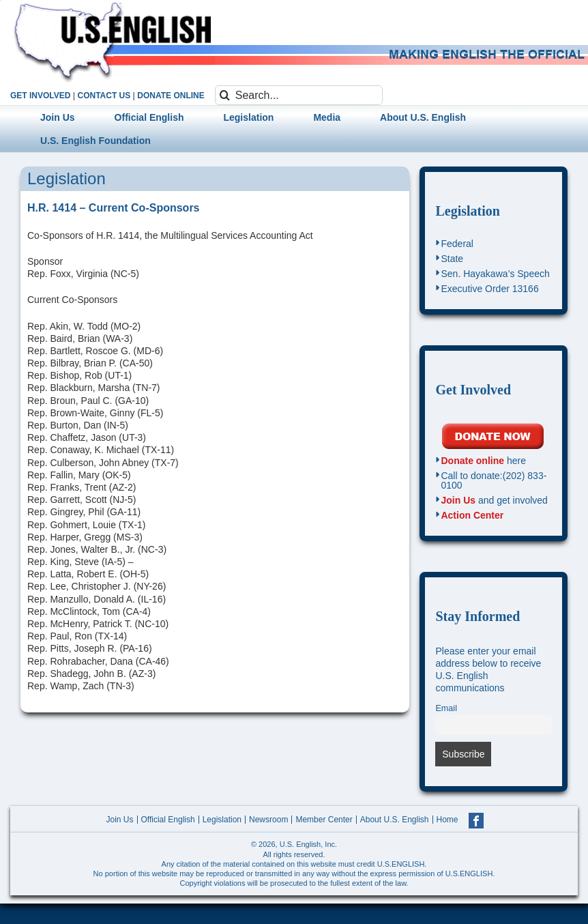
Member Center (324, 820)
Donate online (472, 461)
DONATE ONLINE (171, 96)
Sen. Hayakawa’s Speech (495, 274)
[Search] (225, 95)
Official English (168, 820)
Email (446, 708)
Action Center (472, 515)
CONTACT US (104, 96)
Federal (457, 244)
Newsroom (268, 820)
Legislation (467, 211)
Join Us (458, 500)
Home (447, 820)
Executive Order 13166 (489, 289)
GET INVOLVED (40, 96)
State (452, 259)
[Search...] (299, 95)
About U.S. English (395, 820)
